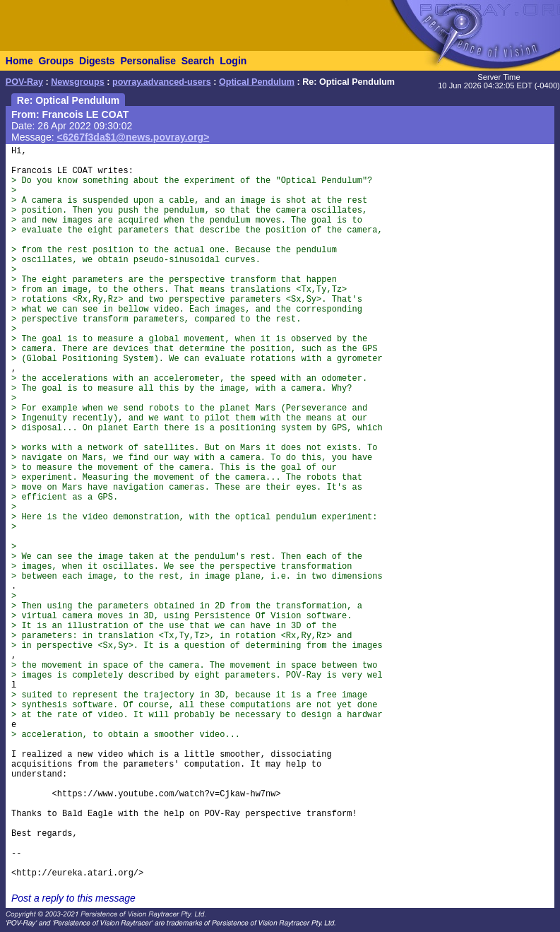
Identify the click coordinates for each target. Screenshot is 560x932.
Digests (97, 61)
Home (19, 61)
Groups (56, 61)
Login (233, 61)
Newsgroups (78, 82)
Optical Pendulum (257, 82)
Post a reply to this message (73, 898)
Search (198, 61)
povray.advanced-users (162, 82)
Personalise (148, 61)
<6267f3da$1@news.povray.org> (133, 137)
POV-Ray (24, 82)
